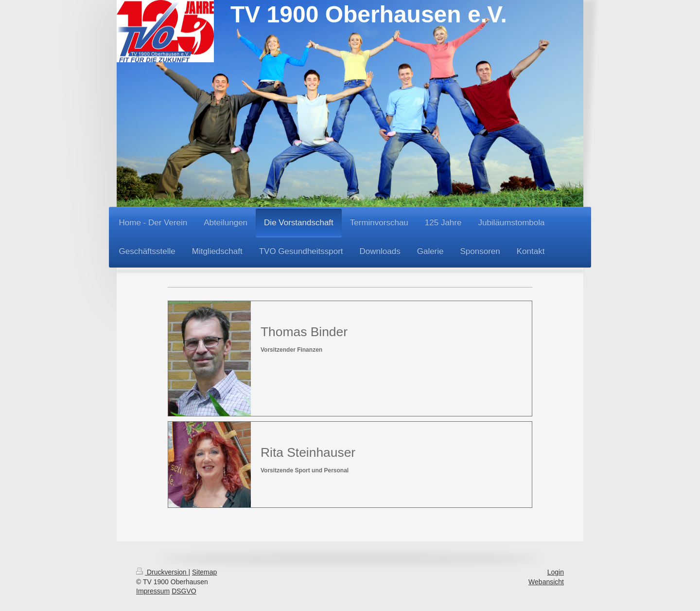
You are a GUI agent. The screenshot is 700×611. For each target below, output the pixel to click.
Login (556, 572)
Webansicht (546, 582)
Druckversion (162, 572)
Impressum (153, 591)
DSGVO (184, 591)
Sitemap (204, 572)
